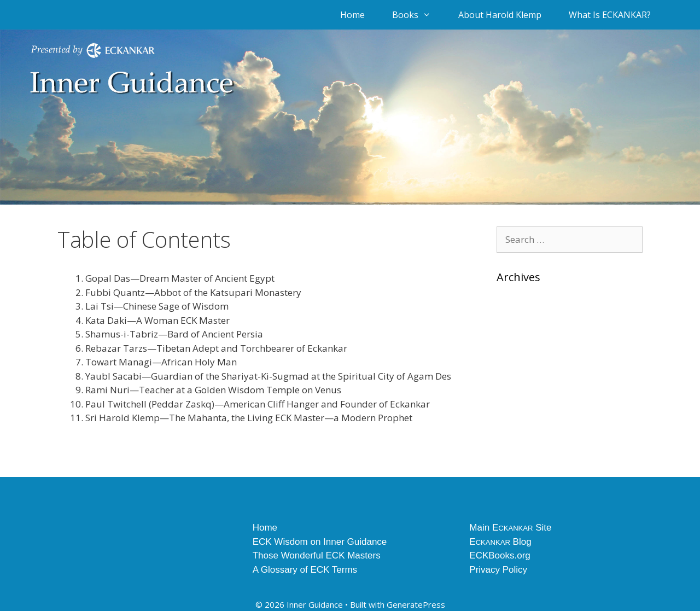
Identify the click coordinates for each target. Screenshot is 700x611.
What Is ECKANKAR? (610, 15)
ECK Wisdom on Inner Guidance (320, 542)
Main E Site (510, 528)
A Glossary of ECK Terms (305, 570)
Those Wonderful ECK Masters (317, 555)
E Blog (500, 542)
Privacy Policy (498, 570)
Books (418, 15)
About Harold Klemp (500, 15)
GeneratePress (416, 604)
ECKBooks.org (500, 555)
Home (352, 15)
